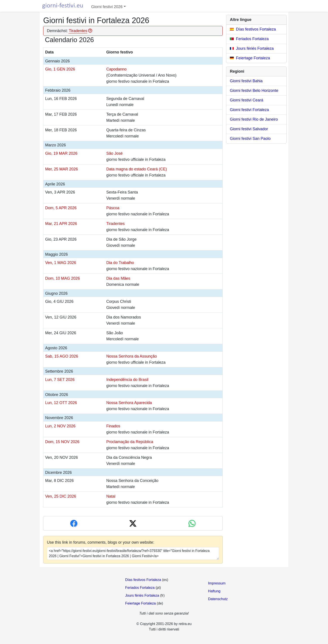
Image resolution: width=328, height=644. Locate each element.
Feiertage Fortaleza (253, 58)
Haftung (214, 591)
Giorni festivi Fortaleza (249, 110)
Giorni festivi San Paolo (250, 139)
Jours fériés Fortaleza (255, 48)
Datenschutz (218, 599)
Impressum (217, 583)
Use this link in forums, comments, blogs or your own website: (101, 542)
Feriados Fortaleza (252, 39)
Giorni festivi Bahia (246, 81)
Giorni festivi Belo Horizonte (254, 91)
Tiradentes (78, 31)
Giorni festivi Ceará (247, 100)
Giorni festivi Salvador (249, 129)
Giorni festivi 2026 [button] (107, 7)
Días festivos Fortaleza (256, 29)
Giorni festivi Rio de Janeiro (254, 119)
